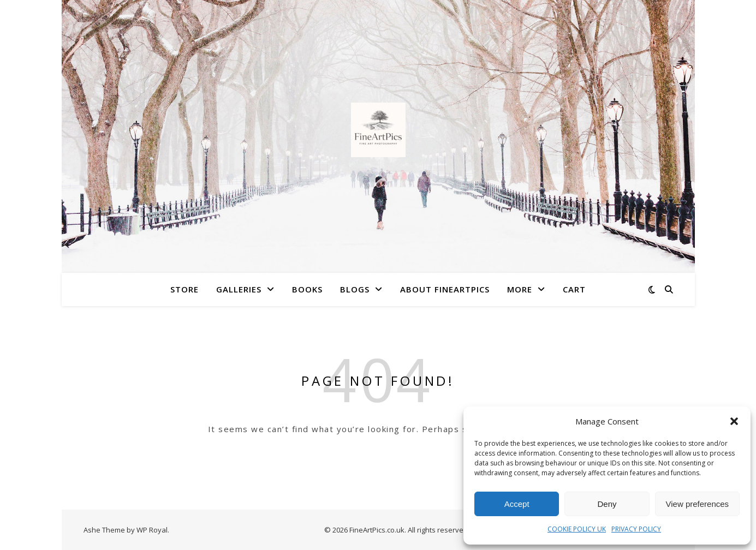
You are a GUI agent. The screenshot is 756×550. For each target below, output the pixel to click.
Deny (607, 504)
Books (307, 289)
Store (184, 289)
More (520, 289)
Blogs (355, 289)
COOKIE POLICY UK (577, 529)
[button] (734, 421)
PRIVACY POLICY (636, 529)
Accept (517, 504)
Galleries (239, 289)
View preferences (698, 504)
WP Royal (152, 530)
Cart (574, 289)
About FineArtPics (445, 289)
